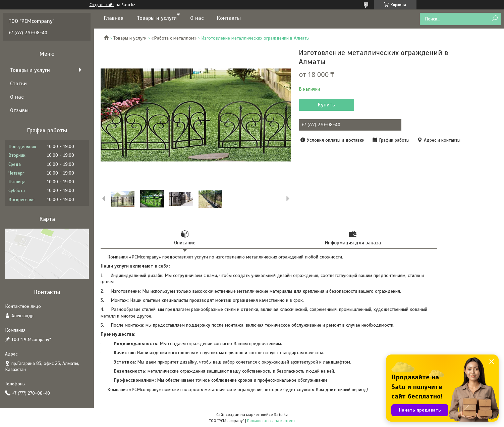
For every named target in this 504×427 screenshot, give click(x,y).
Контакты (229, 18)
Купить (326, 105)
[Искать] (495, 19)
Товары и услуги (157, 18)
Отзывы (19, 110)
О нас (197, 18)
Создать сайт (102, 5)
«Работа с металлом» (174, 38)
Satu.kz (281, 415)
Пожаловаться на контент (271, 421)
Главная (114, 18)
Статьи (18, 84)
